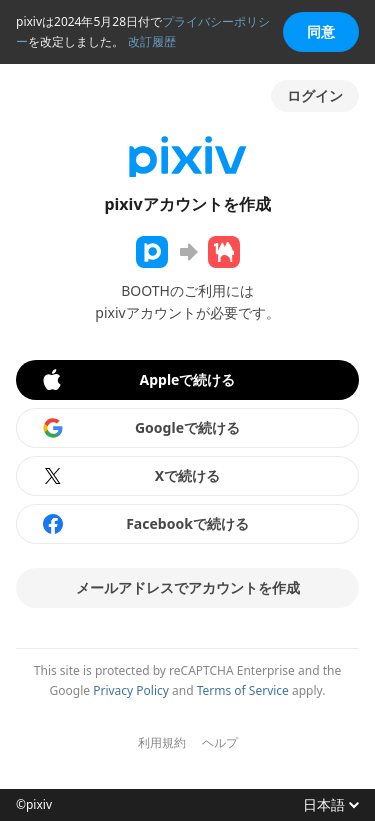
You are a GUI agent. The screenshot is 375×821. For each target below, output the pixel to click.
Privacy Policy (131, 690)
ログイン (315, 95)
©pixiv (34, 805)
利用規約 (162, 743)
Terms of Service (243, 690)
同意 (321, 31)
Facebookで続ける (145, 524)
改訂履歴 (152, 41)
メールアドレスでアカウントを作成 (188, 587)
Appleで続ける (137, 380)
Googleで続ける (140, 428)
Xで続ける (130, 476)
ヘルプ (220, 743)
